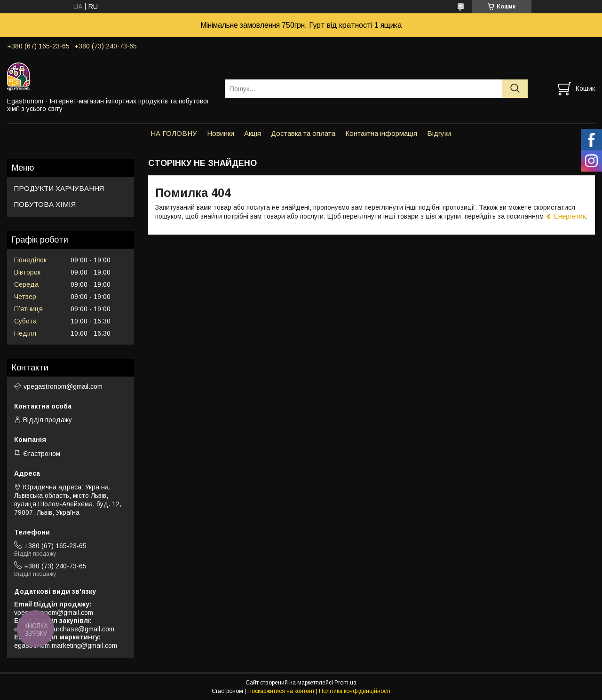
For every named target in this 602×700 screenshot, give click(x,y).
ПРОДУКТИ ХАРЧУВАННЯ (59, 188)
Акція (253, 133)
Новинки (221, 133)
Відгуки (439, 133)
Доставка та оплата (303, 133)
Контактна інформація (381, 133)
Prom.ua (345, 683)
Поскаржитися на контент (281, 691)
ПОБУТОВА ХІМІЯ (45, 204)
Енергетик (570, 216)
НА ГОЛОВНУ (174, 133)
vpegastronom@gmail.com (63, 386)
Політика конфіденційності (355, 691)
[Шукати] (515, 89)
